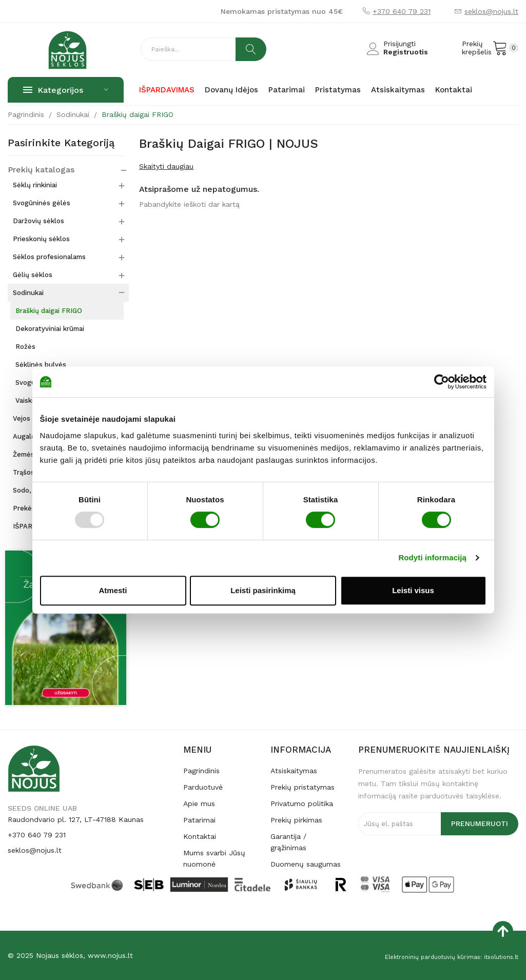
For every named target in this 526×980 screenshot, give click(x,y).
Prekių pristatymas (303, 787)
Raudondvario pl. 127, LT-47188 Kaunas (76, 819)
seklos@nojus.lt (491, 11)
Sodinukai (28, 293)
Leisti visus (413, 590)
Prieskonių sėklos (41, 239)
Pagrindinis (201, 771)
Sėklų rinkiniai (35, 185)
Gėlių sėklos (33, 275)
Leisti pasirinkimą (263, 590)
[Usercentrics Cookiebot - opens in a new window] (442, 382)
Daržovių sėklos (38, 221)
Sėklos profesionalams (49, 257)
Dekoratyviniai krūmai (50, 329)
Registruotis (406, 52)
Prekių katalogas (37, 170)
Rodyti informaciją (432, 557)
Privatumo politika (302, 803)
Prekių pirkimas (296, 820)
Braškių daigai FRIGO (49, 311)
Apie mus (199, 803)
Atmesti (113, 590)
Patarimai (199, 820)
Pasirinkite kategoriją (61, 143)
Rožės (25, 347)
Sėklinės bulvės (41, 365)
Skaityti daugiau (166, 166)
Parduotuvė (203, 787)
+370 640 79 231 (402, 11)
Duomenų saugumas (306, 864)
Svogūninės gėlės (42, 203)
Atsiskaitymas (294, 771)
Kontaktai (200, 836)
